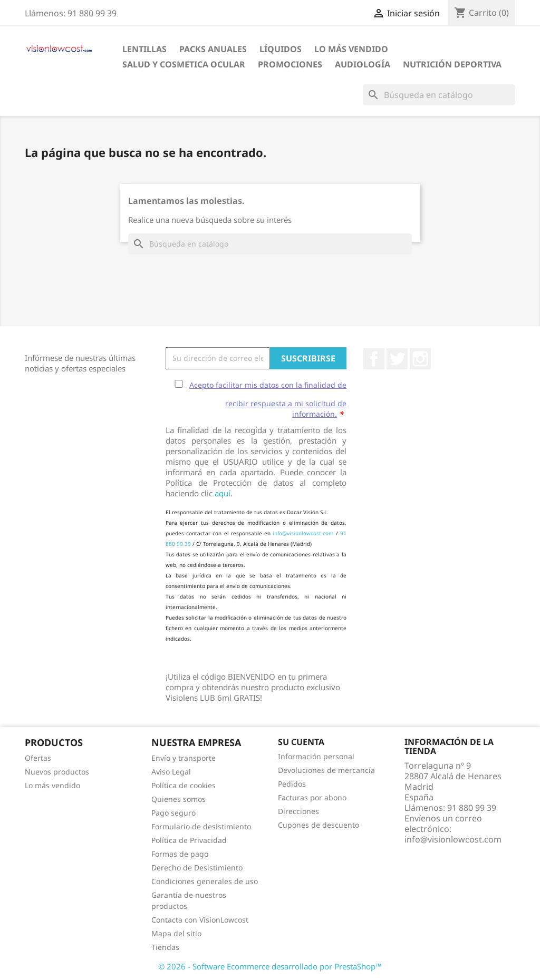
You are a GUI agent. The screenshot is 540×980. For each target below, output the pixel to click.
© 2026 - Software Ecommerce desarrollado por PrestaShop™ (270, 966)
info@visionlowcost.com (303, 533)
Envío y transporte (184, 758)
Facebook (374, 359)
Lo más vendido (52, 785)
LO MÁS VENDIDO (351, 49)
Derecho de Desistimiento (197, 868)
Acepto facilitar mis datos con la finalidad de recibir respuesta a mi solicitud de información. (268, 399)
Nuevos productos (57, 772)
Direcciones (298, 811)
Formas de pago (180, 854)
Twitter (397, 359)
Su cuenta (301, 742)
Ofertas (38, 758)
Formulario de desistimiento (201, 826)
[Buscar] (439, 95)
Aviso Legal (171, 772)
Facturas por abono (312, 797)
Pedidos (292, 784)
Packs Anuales (213, 49)
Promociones (290, 64)
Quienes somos (179, 799)
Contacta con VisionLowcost (200, 920)
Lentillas (144, 49)
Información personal (316, 756)
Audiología (363, 64)
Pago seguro (173, 813)
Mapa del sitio (176, 933)
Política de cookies (184, 785)
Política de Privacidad (189, 840)
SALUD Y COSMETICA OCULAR (184, 64)
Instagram (420, 359)
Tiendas (165, 947)
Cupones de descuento (319, 825)
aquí (223, 493)
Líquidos (281, 49)
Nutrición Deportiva (452, 64)
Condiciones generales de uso (205, 881)
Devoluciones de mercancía (326, 770)
